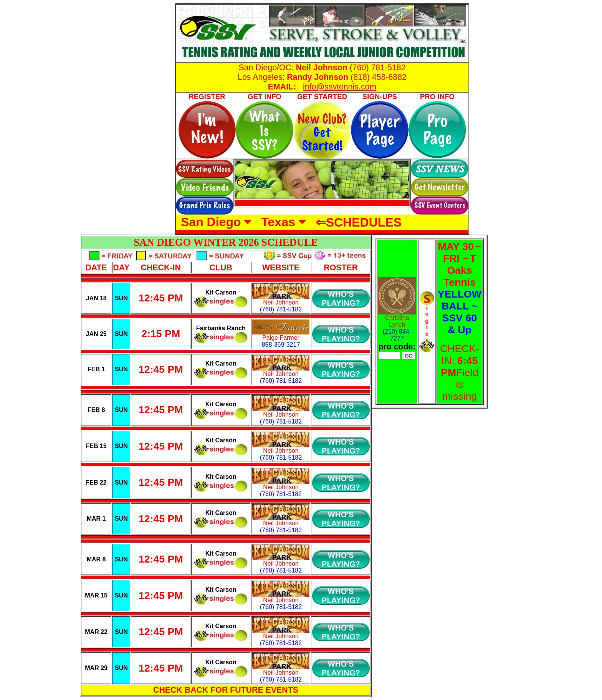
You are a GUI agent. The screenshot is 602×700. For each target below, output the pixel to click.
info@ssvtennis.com (340, 87)
